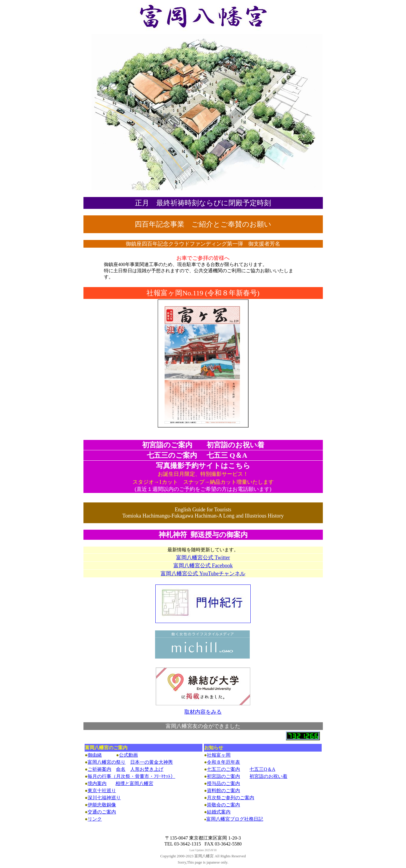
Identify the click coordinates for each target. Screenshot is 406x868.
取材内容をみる (203, 712)
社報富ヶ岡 (219, 755)
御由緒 (95, 755)
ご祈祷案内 (99, 769)
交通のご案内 (102, 812)
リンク (95, 819)
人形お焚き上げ (147, 769)
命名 (121, 769)
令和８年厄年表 (223, 762)
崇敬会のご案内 (223, 805)
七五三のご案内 (223, 769)
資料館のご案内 (223, 791)
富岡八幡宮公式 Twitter (203, 558)
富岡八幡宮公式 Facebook (203, 566)
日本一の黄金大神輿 (152, 762)
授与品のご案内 (223, 783)
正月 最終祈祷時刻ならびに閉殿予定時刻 (203, 203)
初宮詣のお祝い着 (268, 776)
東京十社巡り (102, 791)
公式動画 (128, 755)
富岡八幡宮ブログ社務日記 (235, 819)
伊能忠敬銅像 (102, 805)
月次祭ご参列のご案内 (231, 798)
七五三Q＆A (262, 769)
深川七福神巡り (104, 798)
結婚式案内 (219, 812)
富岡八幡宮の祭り (107, 762)
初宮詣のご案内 (223, 776)
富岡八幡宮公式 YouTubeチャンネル (203, 574)
